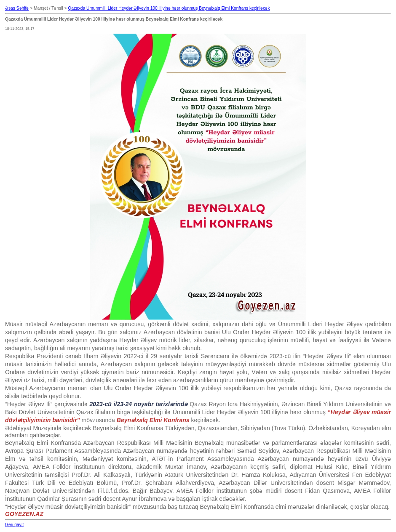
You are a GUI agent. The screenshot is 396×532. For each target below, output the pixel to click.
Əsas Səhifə (17, 8)
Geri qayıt (14, 525)
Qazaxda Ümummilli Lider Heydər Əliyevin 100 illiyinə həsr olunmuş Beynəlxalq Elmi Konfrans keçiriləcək (169, 8)
